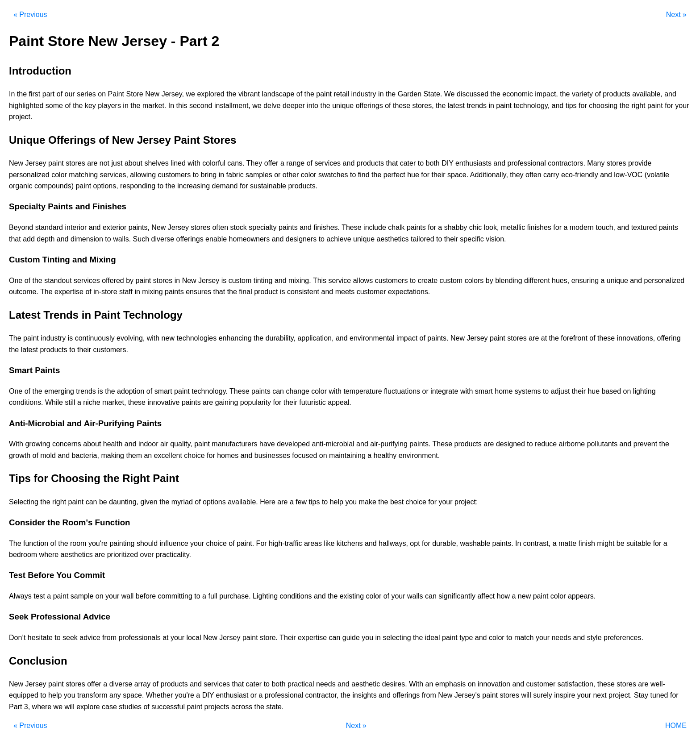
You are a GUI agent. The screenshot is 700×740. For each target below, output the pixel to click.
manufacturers (234, 444)
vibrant (249, 94)
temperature (362, 391)
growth (20, 455)
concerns (67, 444)
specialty (262, 227)
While (54, 402)
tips (571, 106)
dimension (87, 239)
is (224, 281)
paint (324, 94)
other (291, 175)
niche (92, 402)
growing (37, 444)
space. (458, 175)
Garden (410, 94)
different (537, 281)
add (29, 239)
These (351, 227)
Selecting (24, 502)
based (612, 391)
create (428, 281)
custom (240, 281)
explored (210, 94)
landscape (278, 94)
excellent (168, 455)
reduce (546, 444)
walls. (122, 239)
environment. (419, 455)
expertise (69, 292)
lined (178, 163)
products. (303, 186)
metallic (513, 227)
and (670, 94)
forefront (574, 338)
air (164, 444)
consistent (303, 292)
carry (551, 175)
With (16, 444)
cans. (236, 163)
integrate (444, 391)
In (12, 94)
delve (272, 106)
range (295, 163)
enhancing (235, 338)
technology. (210, 391)
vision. (496, 239)
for (583, 106)
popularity (256, 402)
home (504, 391)
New (152, 94)
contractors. (567, 163)
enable (216, 239)
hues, (560, 281)
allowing (143, 175)
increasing (194, 186)
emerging (59, 391)
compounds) (54, 186)
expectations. (409, 292)
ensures (198, 292)
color (59, 175)
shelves (156, 163)
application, (315, 338)
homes (228, 455)
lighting (644, 391)
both (433, 163)
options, (106, 186)
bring (209, 175)
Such (141, 239)
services (327, 163)
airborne (572, 444)
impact (407, 338)
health (113, 444)
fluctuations (402, 391)
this (182, 106)
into (312, 106)
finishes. (327, 227)
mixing (152, 292)
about (133, 163)
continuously (95, 338)
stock (238, 227)
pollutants (602, 444)
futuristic (312, 402)
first (35, 94)
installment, (232, 106)
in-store (105, 292)
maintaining (347, 455)
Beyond (21, 227)
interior (76, 227)
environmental (372, 338)
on (102, 94)
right (638, 106)
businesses (272, 455)
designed (510, 444)
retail (341, 94)
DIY (447, 163)
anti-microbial (333, 444)
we (190, 94)
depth (46, 239)
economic (517, 94)
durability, (281, 338)
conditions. (26, 402)
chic (475, 227)
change (298, 391)
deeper (294, 106)
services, (114, 175)
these (402, 106)
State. (433, 94)
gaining (227, 402)
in (381, 94)
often (533, 175)
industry (364, 94)
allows (363, 281)
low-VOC (628, 175)
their (438, 175)
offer (271, 163)
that (392, 163)
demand (225, 186)
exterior (115, 227)
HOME (676, 725)
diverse (163, 239)
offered (113, 281)
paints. (438, 338)
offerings (369, 106)
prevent (645, 444)
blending (509, 281)
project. (21, 117)
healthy (385, 455)
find (364, 175)
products (616, 94)
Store (134, 94)
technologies (196, 338)
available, (647, 94)
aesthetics (393, 239)
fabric (235, 175)
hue (413, 175)
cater (408, 163)
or (277, 175)
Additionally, (489, 175)
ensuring (585, 281)
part (49, 94)
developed (293, 444)
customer (371, 292)
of (60, 94)
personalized (29, 175)
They (254, 163)
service (340, 281)
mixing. (300, 281)
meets (345, 292)
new (168, 338)
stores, (423, 106)
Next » (676, 15)
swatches (333, 175)
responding (138, 186)
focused (304, 455)
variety (582, 94)
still (70, 402)
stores (75, 163)
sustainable (268, 186)
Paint (116, 94)
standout (58, 281)
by (130, 281)
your (682, 106)
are (92, 163)
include (375, 227)
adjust (560, 391)
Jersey (35, 163)
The (46, 292)
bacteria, (85, 455)
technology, (531, 106)
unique (343, 106)
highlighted (26, 106)
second (201, 106)
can (278, 391)
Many (596, 163)
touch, (605, 227)
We (450, 94)
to (421, 163)
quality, (181, 444)
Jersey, (173, 94)
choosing (603, 106)
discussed (473, 94)
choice (194, 455)
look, (492, 227)
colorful (214, 163)
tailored (422, 239)
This (320, 281)
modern (582, 227)
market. (154, 106)
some (54, 106)
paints (288, 227)
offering (669, 338)
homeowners (250, 239)
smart (163, 391)
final (245, 292)
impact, (546, 94)
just (117, 163)
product (266, 292)
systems (528, 391)
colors (474, 281)
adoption (131, 391)
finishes (539, 227)
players (109, 106)
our (70, 94)
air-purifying (389, 444)
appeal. (340, 402)
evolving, (131, 338)
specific (472, 239)
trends (476, 106)
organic (21, 186)
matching (83, 175)
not (104, 163)
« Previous (30, 15)
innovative (163, 402)
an (148, 455)
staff (126, 292)
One (16, 281)
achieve (339, 239)
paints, (139, 227)
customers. (111, 350)
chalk (396, 227)
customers (175, 175)
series (86, 94)
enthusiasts (473, 163)
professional (527, 163)
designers (301, 239)
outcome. (24, 292)
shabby (456, 227)
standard (49, 227)
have (267, 444)
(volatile (657, 175)
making (112, 455)
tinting (263, 281)
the (22, 94)
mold (48, 455)
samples (259, 175)
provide (640, 163)
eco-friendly (580, 175)
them (134, 455)
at (544, 338)
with (194, 163)
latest (456, 106)
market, (114, 402)
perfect (394, 175)
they (517, 175)
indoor (148, 444)
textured (644, 227)
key (90, 106)
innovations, (636, 338)
